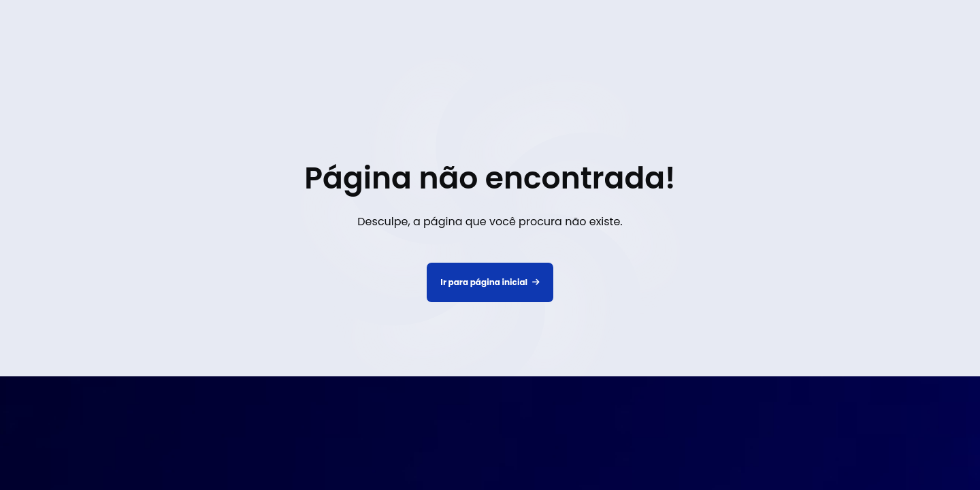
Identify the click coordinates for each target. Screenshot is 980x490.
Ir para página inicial (490, 282)
